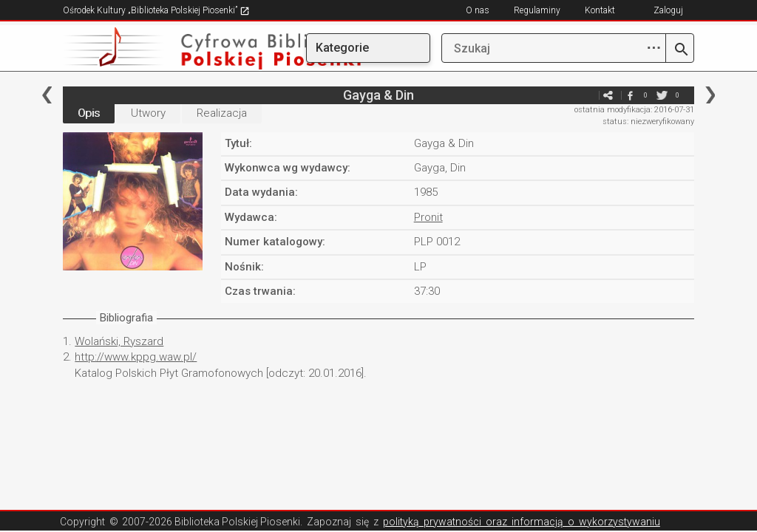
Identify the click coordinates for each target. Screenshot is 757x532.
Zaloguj (668, 10)
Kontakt (600, 10)
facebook (631, 95)
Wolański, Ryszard (119, 341)
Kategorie (342, 48)
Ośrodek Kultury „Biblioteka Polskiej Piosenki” (156, 10)
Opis (89, 113)
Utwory (148, 113)
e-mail (586, 95)
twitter (662, 95)
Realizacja (222, 113)
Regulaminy (537, 10)
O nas (478, 10)
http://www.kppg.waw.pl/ (136, 357)
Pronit (428, 217)
